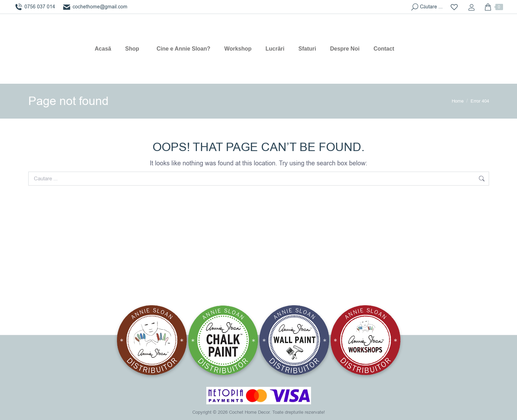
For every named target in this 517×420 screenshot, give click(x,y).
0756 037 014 (35, 7)
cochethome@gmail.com (95, 7)
